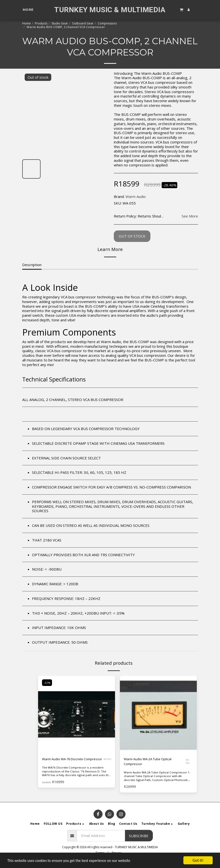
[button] (181, 10)
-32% (47, 683)
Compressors (107, 23)
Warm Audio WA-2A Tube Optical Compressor (151, 762)
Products (41, 23)
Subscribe (139, 840)
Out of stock (132, 236)
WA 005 (106, 762)
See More (190, 216)
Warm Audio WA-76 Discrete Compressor (66, 762)
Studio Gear (60, 23)
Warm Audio (136, 196)
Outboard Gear (83, 23)
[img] (158, 714)
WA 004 (188, 762)
